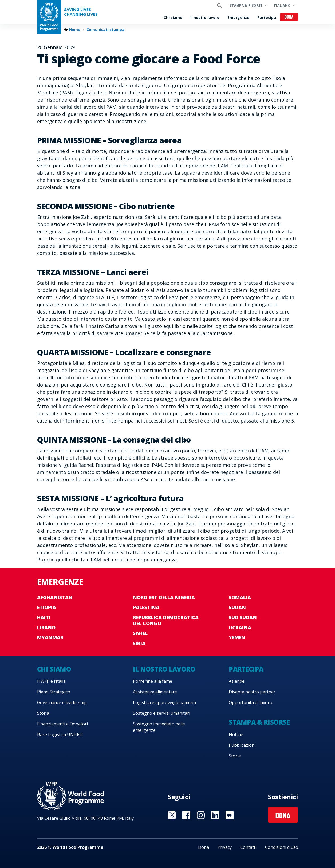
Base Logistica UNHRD (60, 734)
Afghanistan (55, 597)
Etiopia (47, 607)
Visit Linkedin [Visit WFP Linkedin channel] (215, 815)
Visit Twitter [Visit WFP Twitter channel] (172, 815)
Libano (46, 628)
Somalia (240, 597)
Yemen (237, 637)
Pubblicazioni (242, 745)
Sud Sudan (243, 617)
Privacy (225, 847)
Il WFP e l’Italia (51, 681)
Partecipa (267, 17)
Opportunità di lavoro (251, 702)
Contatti (248, 847)
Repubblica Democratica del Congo (166, 620)
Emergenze (238, 17)
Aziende (237, 681)
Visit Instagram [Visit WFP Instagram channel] (201, 815)
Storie (235, 756)
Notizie (236, 734)
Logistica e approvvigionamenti (164, 702)
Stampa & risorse (246, 5)
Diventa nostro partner (252, 692)
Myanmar (50, 637)
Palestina (146, 607)
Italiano (282, 5)
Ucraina (240, 628)
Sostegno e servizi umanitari (161, 713)
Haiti (44, 617)
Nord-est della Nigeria (164, 597)
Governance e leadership (62, 702)
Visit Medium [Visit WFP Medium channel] (230, 815)
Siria (139, 643)
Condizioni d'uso (282, 847)
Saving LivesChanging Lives (81, 12)
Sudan (237, 607)
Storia (43, 713)
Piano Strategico (54, 692)
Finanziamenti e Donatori (62, 724)
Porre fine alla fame (153, 681)
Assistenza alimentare (155, 692)
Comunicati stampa (105, 30)
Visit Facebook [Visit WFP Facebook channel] (186, 815)
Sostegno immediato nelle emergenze (159, 727)
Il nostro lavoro (205, 17)
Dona (289, 17)
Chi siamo (173, 17)
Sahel (140, 633)
